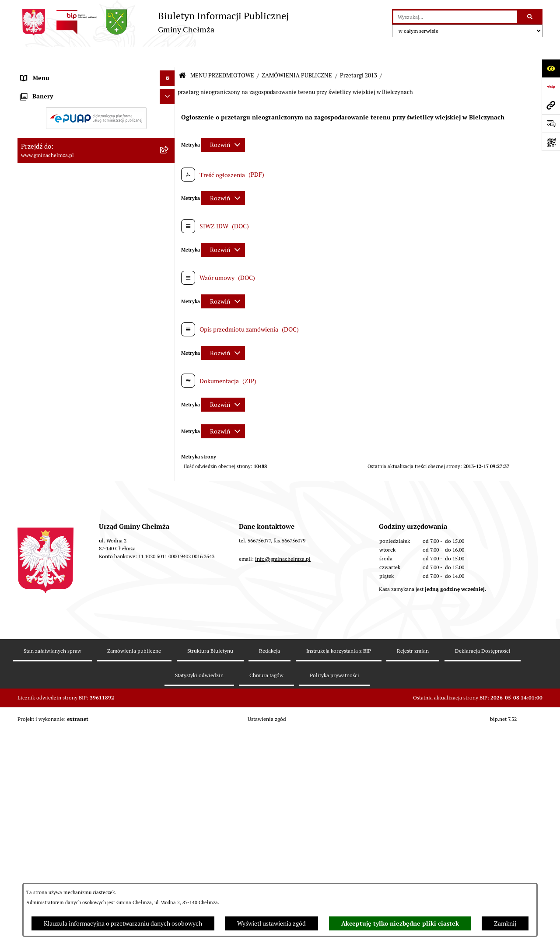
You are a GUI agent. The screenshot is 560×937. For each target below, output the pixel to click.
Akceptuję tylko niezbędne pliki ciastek (400, 923)
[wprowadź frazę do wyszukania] (455, 17)
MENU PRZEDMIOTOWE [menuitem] (54, 73)
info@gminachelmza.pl (283, 846)
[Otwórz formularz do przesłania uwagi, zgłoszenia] (551, 123)
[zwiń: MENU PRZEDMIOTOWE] (169, 73)
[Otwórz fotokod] (551, 142)
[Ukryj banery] (167, 702)
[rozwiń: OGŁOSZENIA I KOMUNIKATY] (169, 93)
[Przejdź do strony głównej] (153, 22)
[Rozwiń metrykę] (223, 124)
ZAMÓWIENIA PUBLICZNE (297, 55)
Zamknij (505, 923)
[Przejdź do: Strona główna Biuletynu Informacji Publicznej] (182, 55)
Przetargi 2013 (359, 55)
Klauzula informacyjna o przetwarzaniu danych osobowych (123, 923)
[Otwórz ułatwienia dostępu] (551, 68)
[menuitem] (96, 94)
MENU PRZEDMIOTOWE (222, 55)
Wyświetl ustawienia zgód (271, 923)
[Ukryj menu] (167, 58)
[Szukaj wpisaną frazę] (530, 17)
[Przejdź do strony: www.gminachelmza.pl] (551, 105)
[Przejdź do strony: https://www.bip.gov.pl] (551, 87)
